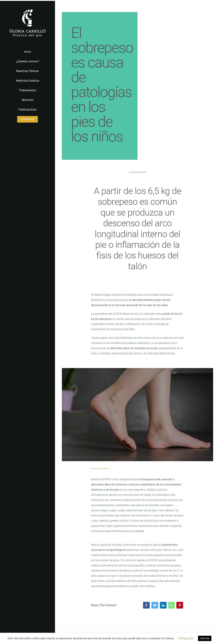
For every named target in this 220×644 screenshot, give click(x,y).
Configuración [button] (186, 638)
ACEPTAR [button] (205, 638)
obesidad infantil (142, 300)
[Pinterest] (180, 605)
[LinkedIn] (163, 605)
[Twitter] (155, 605)
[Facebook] (146, 605)
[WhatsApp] (171, 605)
